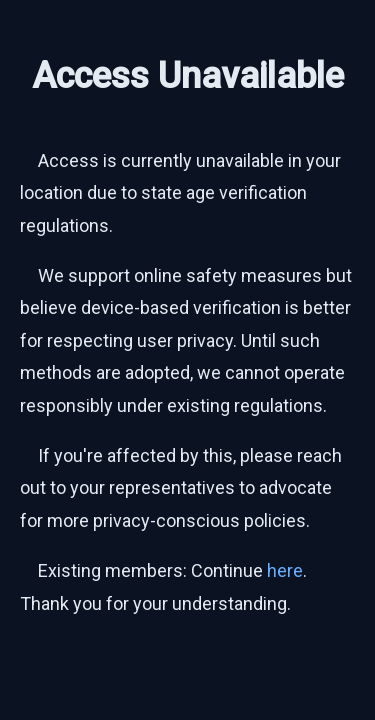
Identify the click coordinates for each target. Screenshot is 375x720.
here (285, 570)
